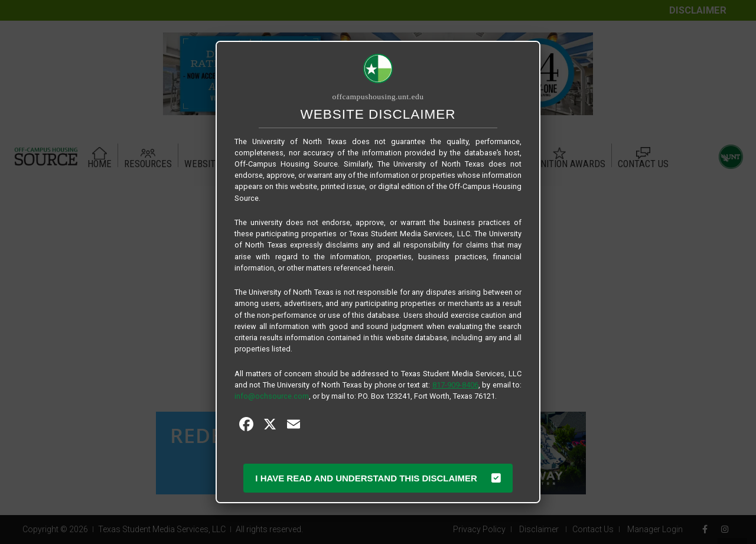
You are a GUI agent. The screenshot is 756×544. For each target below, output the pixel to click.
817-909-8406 (455, 385)
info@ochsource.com (272, 396)
